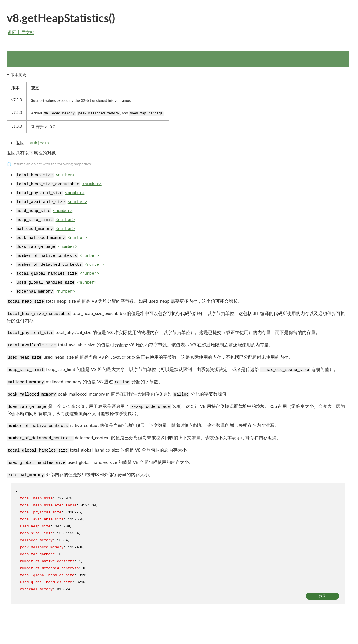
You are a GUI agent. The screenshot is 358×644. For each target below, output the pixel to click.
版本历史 (18, 76)
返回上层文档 (21, 32)
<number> (65, 177)
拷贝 (322, 598)
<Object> (40, 145)
